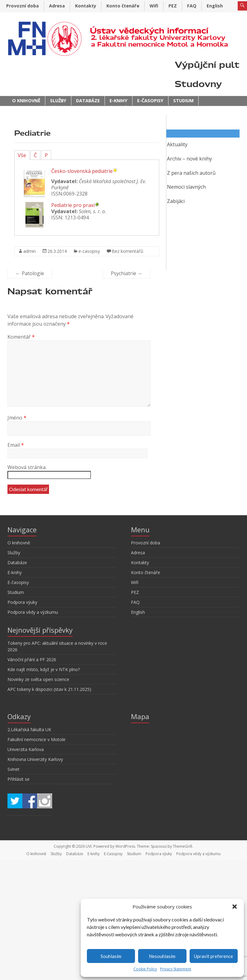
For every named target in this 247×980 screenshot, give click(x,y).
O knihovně (26, 101)
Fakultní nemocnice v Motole (36, 739)
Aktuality (177, 144)
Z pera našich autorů (191, 173)
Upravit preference (213, 956)
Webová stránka (27, 467)
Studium (183, 101)
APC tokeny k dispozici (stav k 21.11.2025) (49, 689)
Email (16, 445)
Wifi (154, 6)
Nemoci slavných (186, 187)
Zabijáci (176, 201)
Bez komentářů (128, 251)
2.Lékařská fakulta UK (29, 730)
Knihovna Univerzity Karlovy (35, 759)
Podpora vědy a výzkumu (90, 110)
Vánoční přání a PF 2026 (32, 659)
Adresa (57, 6)
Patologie (30, 273)
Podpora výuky (31, 110)
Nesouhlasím (162, 956)
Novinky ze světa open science (38, 679)
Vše (22, 155)
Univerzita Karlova (26, 749)
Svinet (13, 769)
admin (29, 251)
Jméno (17, 418)
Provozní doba (22, 6)
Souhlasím (111, 956)
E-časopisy (150, 101)
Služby (58, 101)
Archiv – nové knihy (189, 159)
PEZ (173, 6)
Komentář (21, 337)
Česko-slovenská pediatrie (82, 171)
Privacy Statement (176, 969)
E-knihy (119, 101)
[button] (235, 907)
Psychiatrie (127, 273)
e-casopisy (89, 251)
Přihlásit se (18, 779)
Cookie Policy (145, 969)
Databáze (88, 101)
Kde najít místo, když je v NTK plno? (44, 669)
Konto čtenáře (123, 6)
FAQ (192, 6)
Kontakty (86, 6)
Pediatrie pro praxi (73, 205)
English (215, 6)
